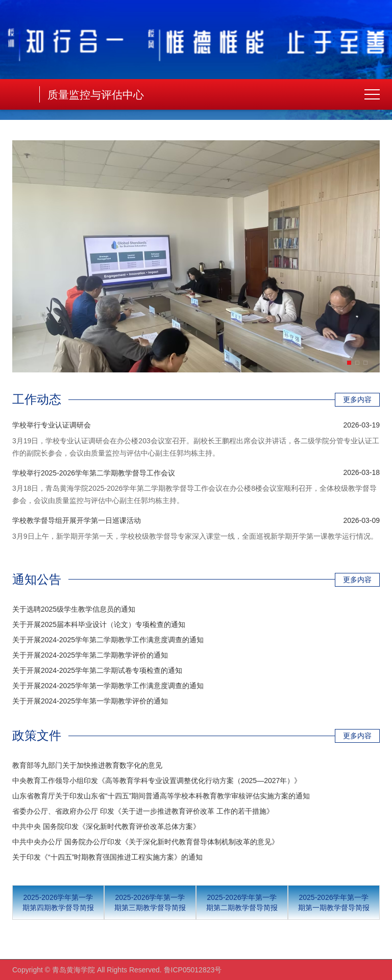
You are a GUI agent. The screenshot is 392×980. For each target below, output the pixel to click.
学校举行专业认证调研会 (52, 425)
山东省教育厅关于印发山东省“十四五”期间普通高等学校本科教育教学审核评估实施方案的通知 (161, 796)
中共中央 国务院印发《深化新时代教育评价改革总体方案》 (106, 826)
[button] (349, 363)
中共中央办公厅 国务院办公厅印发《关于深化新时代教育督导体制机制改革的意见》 (145, 842)
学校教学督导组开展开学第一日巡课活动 (77, 520)
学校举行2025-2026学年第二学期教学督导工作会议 (94, 473)
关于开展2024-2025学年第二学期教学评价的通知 (90, 655)
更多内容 (357, 399)
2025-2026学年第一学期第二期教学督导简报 (242, 902)
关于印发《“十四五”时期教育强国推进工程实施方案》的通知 (107, 857)
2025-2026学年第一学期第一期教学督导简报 (334, 902)
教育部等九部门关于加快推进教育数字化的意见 (87, 765)
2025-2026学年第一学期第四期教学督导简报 (58, 902)
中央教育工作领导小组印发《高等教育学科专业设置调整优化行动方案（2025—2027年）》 (157, 781)
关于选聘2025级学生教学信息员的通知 (74, 609)
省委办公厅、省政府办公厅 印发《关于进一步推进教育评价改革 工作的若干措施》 (143, 811)
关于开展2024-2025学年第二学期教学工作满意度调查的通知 (108, 640)
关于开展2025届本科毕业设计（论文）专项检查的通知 (99, 624)
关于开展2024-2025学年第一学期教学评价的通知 (90, 701)
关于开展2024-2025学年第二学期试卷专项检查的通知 (97, 670)
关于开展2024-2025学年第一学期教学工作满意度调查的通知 (108, 686)
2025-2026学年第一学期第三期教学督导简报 (150, 902)
